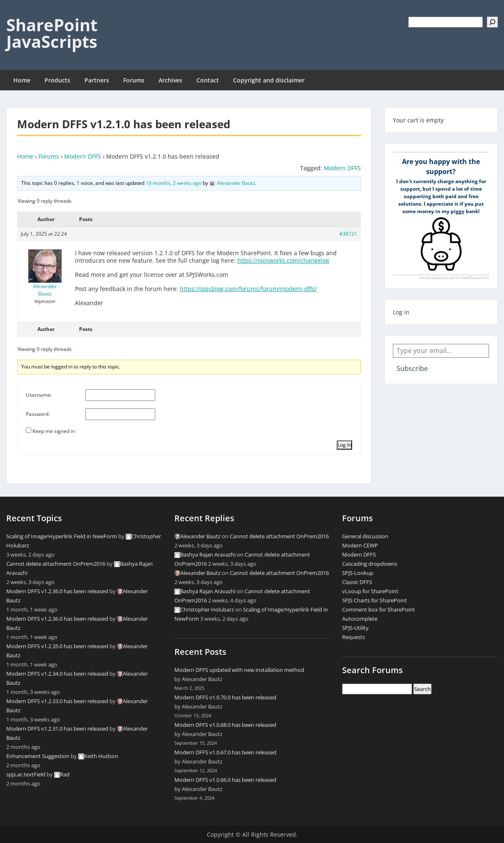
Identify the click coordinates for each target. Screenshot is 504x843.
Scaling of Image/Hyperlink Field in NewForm (62, 536)
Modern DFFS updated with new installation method (239, 670)
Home (22, 80)
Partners (97, 80)
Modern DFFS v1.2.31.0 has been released (57, 729)
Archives (170, 80)
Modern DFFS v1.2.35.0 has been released (57, 646)
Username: (39, 395)
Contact (208, 80)
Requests (354, 637)
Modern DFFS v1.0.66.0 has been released (225, 780)
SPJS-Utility (355, 628)
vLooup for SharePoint (370, 591)
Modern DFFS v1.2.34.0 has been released (57, 674)
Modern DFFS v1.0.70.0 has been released (225, 697)
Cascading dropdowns (370, 564)
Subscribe (412, 368)
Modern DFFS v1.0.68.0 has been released (225, 725)
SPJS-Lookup (358, 573)
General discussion (365, 536)
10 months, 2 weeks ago (174, 183)
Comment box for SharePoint (379, 609)
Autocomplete (360, 619)
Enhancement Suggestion (38, 756)
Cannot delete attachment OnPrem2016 (56, 564)
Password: (38, 414)
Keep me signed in (54, 431)
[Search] (492, 22)
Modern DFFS (83, 156)
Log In (344, 445)
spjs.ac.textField (26, 774)
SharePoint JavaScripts (52, 33)
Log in (401, 312)
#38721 (348, 234)
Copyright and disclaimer (269, 80)
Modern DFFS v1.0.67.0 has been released (225, 752)
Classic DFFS (357, 582)
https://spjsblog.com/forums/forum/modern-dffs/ (248, 289)
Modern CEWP (360, 545)
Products (57, 80)
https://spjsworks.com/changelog (283, 260)
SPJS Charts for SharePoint (375, 600)
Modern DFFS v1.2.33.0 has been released (57, 701)
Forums (134, 80)
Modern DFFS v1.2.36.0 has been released (57, 591)
